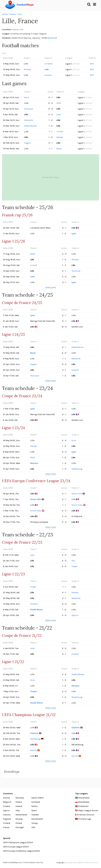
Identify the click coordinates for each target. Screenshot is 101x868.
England (7, 819)
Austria (6, 798)
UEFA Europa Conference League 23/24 (21, 851)
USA (33, 827)
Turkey (35, 823)
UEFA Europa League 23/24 (16, 847)
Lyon (74, 233)
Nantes (60, 137)
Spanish (76, 863)
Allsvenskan (84, 798)
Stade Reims (78, 347)
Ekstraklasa (84, 802)
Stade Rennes (31, 126)
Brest (59, 149)
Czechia (7, 815)
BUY (92, 64)
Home (5, 14)
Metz (33, 457)
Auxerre (48, 75)
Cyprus (6, 810)
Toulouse (29, 109)
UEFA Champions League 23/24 (18, 842)
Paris (27, 97)
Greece (19, 802)
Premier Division (86, 815)
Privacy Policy (93, 863)
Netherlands (21, 815)
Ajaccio (75, 615)
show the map (50, 177)
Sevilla (33, 750)
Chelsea (75, 727)
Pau (73, 561)
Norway (19, 819)
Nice (59, 103)
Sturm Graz (77, 505)
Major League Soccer (88, 810)
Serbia (34, 806)
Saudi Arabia (37, 798)
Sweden (35, 815)
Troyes (75, 566)
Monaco (28, 69)
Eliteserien (83, 806)
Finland (7, 823)
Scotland (36, 802)
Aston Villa (77, 494)
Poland (19, 823)
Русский (69, 863)
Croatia (6, 806)
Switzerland (37, 819)
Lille (19, 14)
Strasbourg (77, 469)
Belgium (7, 802)
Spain (34, 810)
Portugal (20, 827)
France (12, 14)
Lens (59, 114)
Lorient (60, 132)
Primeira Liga (85, 819)
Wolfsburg (35, 739)
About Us (83, 863)
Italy (18, 810)
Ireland (19, 806)
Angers (27, 143)
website (52, 38)
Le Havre (48, 64)
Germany (20, 798)
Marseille (29, 120)
